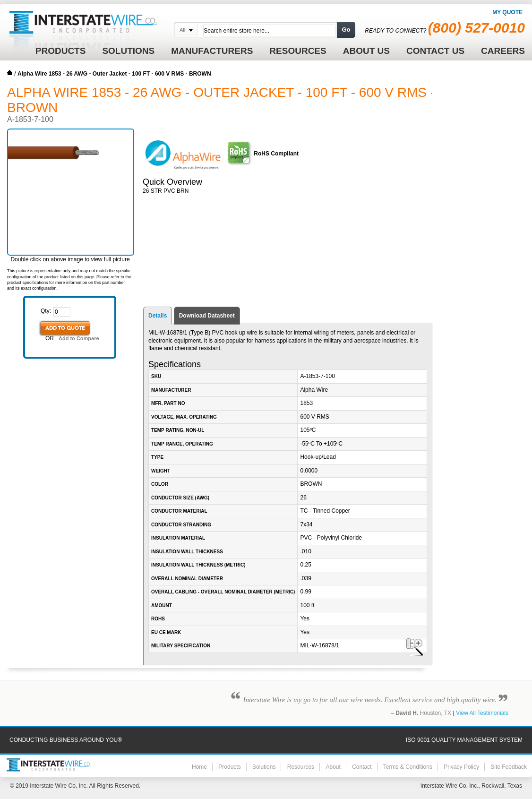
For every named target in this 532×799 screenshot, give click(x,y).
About (333, 767)
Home (10, 73)
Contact (362, 767)
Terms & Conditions (408, 767)
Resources (301, 767)
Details (158, 316)
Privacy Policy (461, 767)
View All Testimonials (482, 713)
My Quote (507, 12)
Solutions (264, 767)
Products (229, 767)
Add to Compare (79, 338)
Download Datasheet (207, 316)
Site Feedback (509, 767)
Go (346, 30)
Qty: (46, 311)
